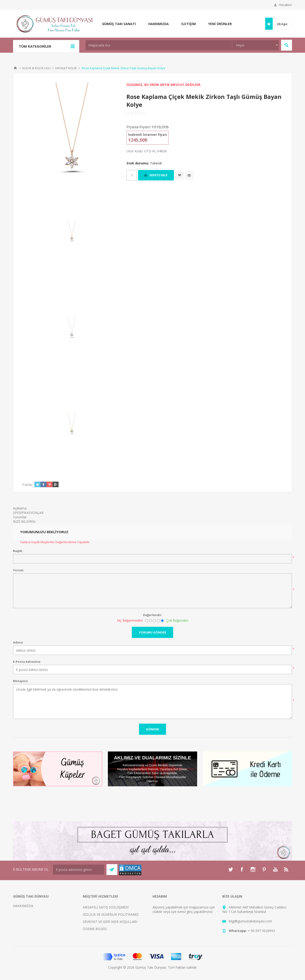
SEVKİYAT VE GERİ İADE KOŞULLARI (110, 922)
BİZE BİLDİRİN (24, 521)
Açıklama (20, 508)
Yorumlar (20, 517)
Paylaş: (28, 484)
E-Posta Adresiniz (27, 662)
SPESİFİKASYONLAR (28, 513)
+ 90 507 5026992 (261, 931)
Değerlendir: (153, 615)
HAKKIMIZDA (23, 906)
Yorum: (19, 570)
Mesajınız (20, 681)
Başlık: (18, 551)
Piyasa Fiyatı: (139, 127)
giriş (190, 912)
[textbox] (159, 45)
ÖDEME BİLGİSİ (95, 929)
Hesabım (285, 5)
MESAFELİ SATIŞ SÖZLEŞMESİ (106, 907)
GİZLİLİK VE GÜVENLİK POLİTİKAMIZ (111, 914)
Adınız (18, 642)
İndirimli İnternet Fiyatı (148, 135)
